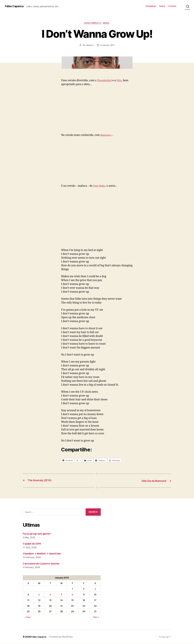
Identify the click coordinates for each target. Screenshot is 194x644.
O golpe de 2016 (33, 544)
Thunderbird (105, 81)
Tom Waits (100, 186)
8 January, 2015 (107, 45)
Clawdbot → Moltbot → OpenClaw (44, 554)
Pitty (120, 81)
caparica (89, 45)
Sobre (162, 6)
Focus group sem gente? (38, 534)
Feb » (96, 617)
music (107, 23)
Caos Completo (92, 23)
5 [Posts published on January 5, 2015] (39, 595)
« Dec (28, 617)
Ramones (106, 136)
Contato (172, 6)
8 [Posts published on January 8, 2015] (72, 595)
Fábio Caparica (15, 6)
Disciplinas (151, 6)
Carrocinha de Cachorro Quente (42, 564)
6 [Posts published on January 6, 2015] (50, 595)
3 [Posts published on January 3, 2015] (95, 589)
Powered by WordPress (62, 637)
